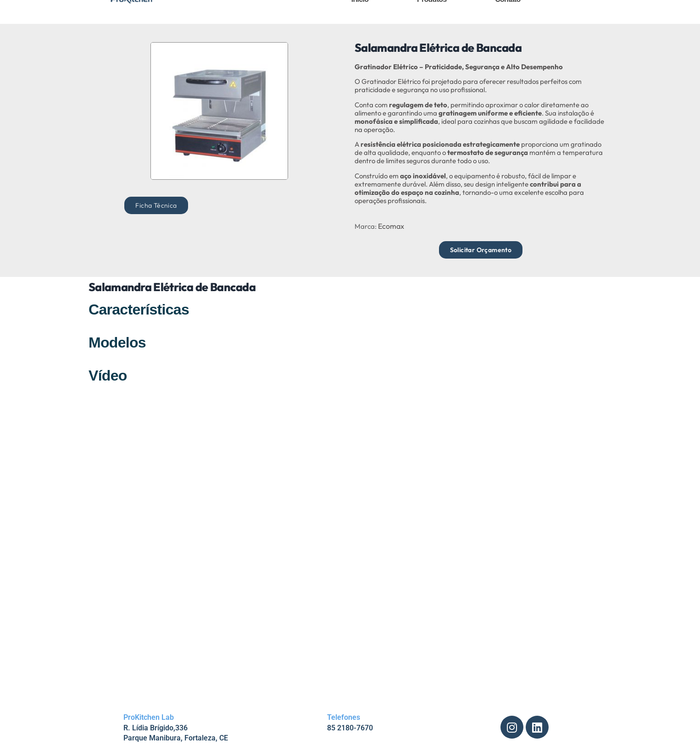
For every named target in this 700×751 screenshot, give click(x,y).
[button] (156, 205)
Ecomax (391, 226)
